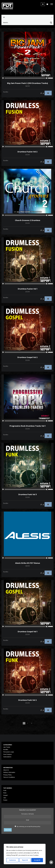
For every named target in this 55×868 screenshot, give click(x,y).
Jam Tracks (7, 747)
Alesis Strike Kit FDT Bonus (28, 563)
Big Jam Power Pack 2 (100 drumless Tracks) (28, 83)
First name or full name (28, 814)
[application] (27, 78)
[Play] (3, 78)
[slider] (25, 78)
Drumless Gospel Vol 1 (28, 632)
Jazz (5, 798)
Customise (12, 860)
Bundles (6, 92)
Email (28, 820)
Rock (5, 793)
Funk (5, 790)
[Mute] (47, 78)
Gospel (5, 795)
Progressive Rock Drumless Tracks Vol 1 (28, 426)
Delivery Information (9, 772)
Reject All (25, 860)
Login (43, 4)
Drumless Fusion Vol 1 (28, 289)
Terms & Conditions (9, 777)
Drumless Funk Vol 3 (28, 495)
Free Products (7, 754)
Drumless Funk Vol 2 (27, 700)
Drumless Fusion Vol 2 (27, 152)
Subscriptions (7, 757)
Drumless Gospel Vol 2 (27, 357)
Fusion (5, 800)
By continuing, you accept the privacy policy (28, 826)
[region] (25, 854)
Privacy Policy (7, 775)
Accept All (37, 860)
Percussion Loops (9, 752)
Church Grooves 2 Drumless (28, 220)
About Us (6, 770)
